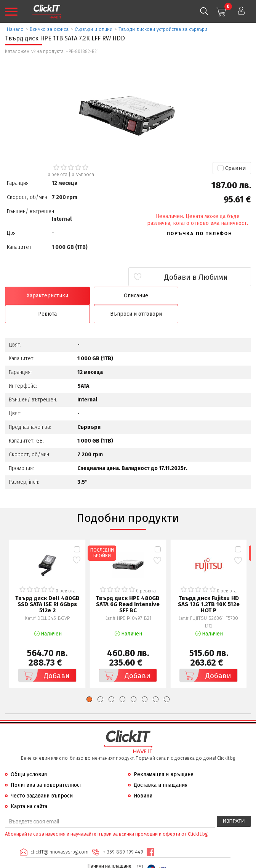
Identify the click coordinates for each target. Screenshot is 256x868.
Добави (44, 658)
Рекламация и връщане (164, 756)
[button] (89, 681)
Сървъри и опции (94, 29)
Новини (143, 778)
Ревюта (159, 296)
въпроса (83, 175)
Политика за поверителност (46, 767)
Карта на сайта (29, 789)
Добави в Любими (206, 277)
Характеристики (34, 296)
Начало (15, 29)
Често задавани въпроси (42, 778)
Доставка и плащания (161, 767)
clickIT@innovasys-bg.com (59, 834)
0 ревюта (58, 175)
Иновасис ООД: (88, 862)
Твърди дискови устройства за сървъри (163, 29)
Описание (97, 296)
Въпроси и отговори (222, 296)
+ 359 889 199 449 (123, 834)
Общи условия (29, 756)
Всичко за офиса (49, 29)
